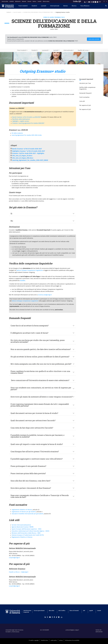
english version (24, 121)
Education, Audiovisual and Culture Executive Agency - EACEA (30, 531)
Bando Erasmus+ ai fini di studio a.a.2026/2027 (27, 117)
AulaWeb (12, 1)
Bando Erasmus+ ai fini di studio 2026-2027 (27, 149)
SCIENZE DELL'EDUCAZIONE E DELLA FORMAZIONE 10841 (38, 12)
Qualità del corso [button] (83, 50)
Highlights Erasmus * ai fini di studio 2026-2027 (28, 151)
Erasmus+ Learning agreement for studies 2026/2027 (28, 123)
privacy (61, 640)
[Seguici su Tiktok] (95, 2)
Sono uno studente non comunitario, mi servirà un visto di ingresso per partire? (41, 389)
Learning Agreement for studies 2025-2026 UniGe (27, 135)
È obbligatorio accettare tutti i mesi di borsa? (29, 333)
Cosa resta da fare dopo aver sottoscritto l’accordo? (32, 428)
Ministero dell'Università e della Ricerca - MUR (26, 533)
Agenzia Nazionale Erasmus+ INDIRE (23, 527)
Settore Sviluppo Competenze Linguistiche (30, 270)
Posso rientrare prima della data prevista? (28, 473)
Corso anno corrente (94, 39)
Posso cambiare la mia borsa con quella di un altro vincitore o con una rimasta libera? (40, 372)
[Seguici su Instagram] (91, 2)
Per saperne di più (85, 105)
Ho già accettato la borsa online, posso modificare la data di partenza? (40, 357)
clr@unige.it (25, 572)
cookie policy (54, 640)
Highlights (15, 121)
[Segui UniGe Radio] (100, 2)
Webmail (24, 1)
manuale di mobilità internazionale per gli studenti (27, 514)
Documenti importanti (86, 79)
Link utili (82, 101)
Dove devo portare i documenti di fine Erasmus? (31, 488)
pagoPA (91, 611)
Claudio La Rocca (14, 572)
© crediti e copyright (34, 640)
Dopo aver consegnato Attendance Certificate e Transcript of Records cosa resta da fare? (40, 496)
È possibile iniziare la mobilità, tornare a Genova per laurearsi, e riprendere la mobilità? (37, 436)
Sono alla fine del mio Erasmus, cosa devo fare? (31, 481)
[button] (23, 6)
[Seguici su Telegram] (98, 2)
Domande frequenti (85, 93)
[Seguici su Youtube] (89, 2)
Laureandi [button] (45, 50)
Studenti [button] (34, 50)
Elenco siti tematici (74, 611)
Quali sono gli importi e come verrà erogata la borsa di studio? (37, 444)
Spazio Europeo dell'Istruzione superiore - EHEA (26, 529)
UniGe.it (9, 12)
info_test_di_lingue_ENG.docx (23, 158)
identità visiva (45, 640)
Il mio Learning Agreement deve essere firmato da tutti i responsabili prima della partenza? (40, 405)
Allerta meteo (46, 1)
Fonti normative (84, 97)
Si (11, 214)
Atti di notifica (62, 611)
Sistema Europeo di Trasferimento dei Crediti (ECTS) (28, 535)
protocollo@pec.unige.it (72, 630)
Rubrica (34, 1)
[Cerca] (106, 6)
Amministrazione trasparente (27, 611)
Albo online (52, 611)
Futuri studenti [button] (22, 50)
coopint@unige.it (14, 558)
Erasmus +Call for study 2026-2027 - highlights (28, 153)
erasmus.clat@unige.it (45, 295)
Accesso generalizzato (39, 611)
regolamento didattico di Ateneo (22, 510)
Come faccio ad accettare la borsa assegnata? (30, 326)
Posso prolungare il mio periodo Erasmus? (28, 466)
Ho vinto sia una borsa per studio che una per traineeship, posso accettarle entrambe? (38, 341)
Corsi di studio (17, 12)
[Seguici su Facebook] (93, 2)
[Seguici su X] (87, 2)
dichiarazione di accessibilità (72, 640)
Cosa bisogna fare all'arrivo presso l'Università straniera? (35, 452)
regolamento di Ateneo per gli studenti (24, 512)
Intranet (29, 1)
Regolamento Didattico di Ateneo (22, 537)
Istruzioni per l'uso (85, 83)
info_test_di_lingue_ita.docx (22, 156)
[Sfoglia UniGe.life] (78, 2)
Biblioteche (18, 1)
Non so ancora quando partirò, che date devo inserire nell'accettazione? (41, 349)
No (12, 221)
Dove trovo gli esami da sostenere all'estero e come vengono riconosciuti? (42, 397)
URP (84, 611)
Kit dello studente (17, 133)
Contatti (39, 1)
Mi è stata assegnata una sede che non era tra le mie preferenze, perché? (41, 364)
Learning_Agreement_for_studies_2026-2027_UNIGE (30, 160)
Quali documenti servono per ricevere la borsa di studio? (34, 413)
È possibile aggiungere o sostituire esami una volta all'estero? (37, 459)
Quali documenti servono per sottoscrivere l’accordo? (33, 420)
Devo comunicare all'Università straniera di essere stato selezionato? (40, 380)
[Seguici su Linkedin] (85, 2)
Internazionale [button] (68, 50)
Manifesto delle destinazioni (21, 119)
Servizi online (5, 1)
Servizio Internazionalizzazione (21, 525)
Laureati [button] (56, 50)
